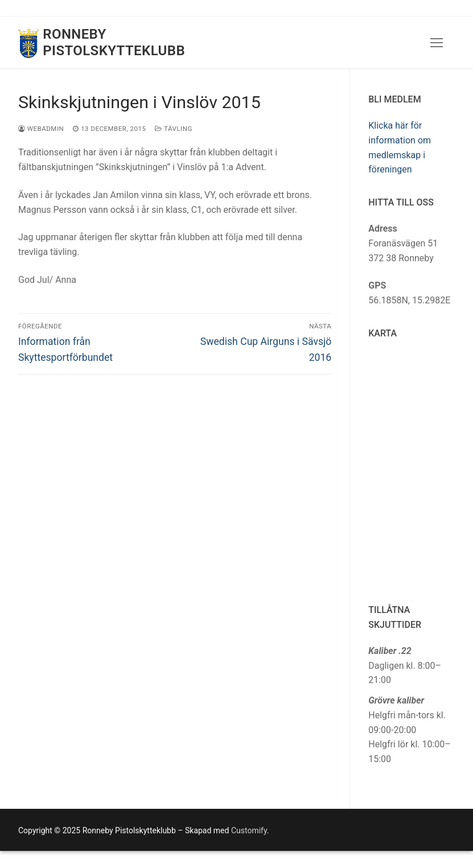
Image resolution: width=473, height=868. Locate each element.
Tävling (173, 129)
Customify (249, 830)
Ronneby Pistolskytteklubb (114, 42)
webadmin (41, 129)
